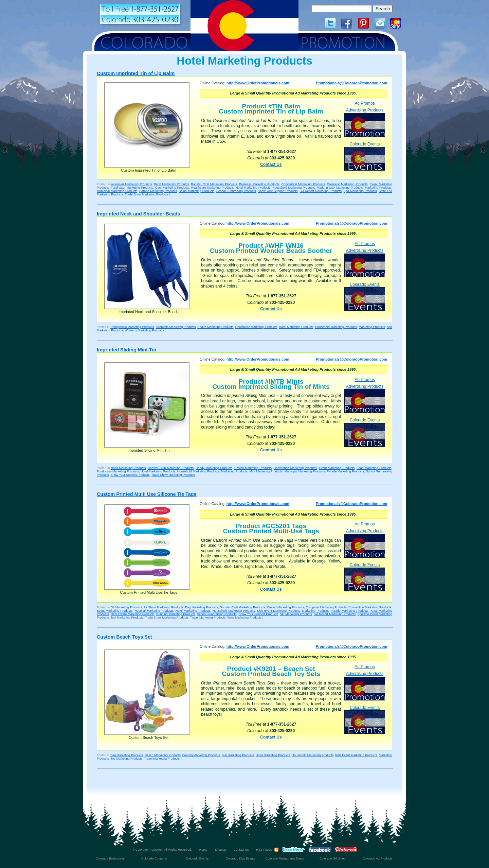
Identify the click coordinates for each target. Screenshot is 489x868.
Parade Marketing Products (158, 191)
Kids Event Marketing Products (278, 611)
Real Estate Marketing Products (132, 614)
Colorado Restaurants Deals (285, 858)
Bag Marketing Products (202, 607)
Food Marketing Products (374, 468)
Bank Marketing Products (171, 184)
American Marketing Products (131, 184)
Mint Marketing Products (266, 471)
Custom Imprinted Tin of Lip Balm (136, 73)
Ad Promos (365, 103)
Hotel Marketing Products (253, 188)
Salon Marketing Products (197, 191)
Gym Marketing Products (172, 188)
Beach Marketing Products (163, 755)
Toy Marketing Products (126, 759)
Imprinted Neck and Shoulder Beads (138, 214)
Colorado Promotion (149, 850)
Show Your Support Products (278, 191)
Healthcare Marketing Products (212, 188)
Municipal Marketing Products (117, 191)
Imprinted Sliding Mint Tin (126, 350)
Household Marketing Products (294, 188)
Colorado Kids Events (241, 858)
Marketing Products (378, 188)
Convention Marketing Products (303, 184)
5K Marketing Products (126, 607)
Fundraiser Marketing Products (132, 188)
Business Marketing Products (259, 184)
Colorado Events (365, 156)
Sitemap (221, 850)
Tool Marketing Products (127, 618)
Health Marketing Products (215, 327)
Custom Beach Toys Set (124, 637)
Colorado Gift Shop (333, 858)
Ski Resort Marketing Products (321, 191)
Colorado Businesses (110, 858)
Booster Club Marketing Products (214, 184)
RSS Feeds (264, 850)
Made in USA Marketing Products (340, 188)
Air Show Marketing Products (164, 607)
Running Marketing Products (176, 614)
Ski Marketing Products (296, 614)
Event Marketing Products (337, 468)
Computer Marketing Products (326, 607)
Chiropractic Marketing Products (132, 327)
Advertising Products (365, 122)
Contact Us (271, 164)
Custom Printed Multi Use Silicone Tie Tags (147, 494)
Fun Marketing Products (238, 755)
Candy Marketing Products (214, 468)
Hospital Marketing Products (154, 611)
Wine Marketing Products (245, 618)
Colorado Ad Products (378, 858)
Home (203, 850)
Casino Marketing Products (253, 468)
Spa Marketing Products (360, 191)
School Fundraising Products (236, 191)
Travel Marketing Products (208, 618)
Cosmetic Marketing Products (347, 184)
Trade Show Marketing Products (146, 194)
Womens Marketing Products (144, 330)
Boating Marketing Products (201, 755)
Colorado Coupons (154, 858)
